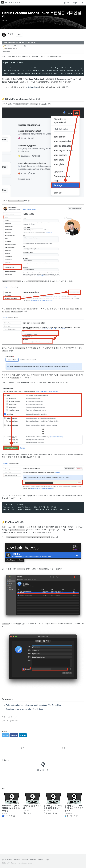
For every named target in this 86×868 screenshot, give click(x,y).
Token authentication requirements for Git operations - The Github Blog (37, 730)
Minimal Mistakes (29, 863)
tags (74, 3)
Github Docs (37, 95)
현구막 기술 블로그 (14, 3)
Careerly (45, 860)
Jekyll (20, 863)
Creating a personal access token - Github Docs (27, 734)
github (10, 742)
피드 (52, 860)
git (16, 742)
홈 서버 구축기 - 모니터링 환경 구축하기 (53, 833)
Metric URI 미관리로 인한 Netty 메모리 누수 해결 (11, 834)
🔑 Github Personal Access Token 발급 (16, 49)
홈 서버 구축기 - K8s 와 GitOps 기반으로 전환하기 (74, 834)
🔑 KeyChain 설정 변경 (11, 53)
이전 (23, 774)
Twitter (18, 860)
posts (66, 3)
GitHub (10, 860)
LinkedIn (36, 860)
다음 (63, 774)
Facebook (27, 860)
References (7, 56)
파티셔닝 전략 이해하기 (32, 833)
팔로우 (20, 38)
